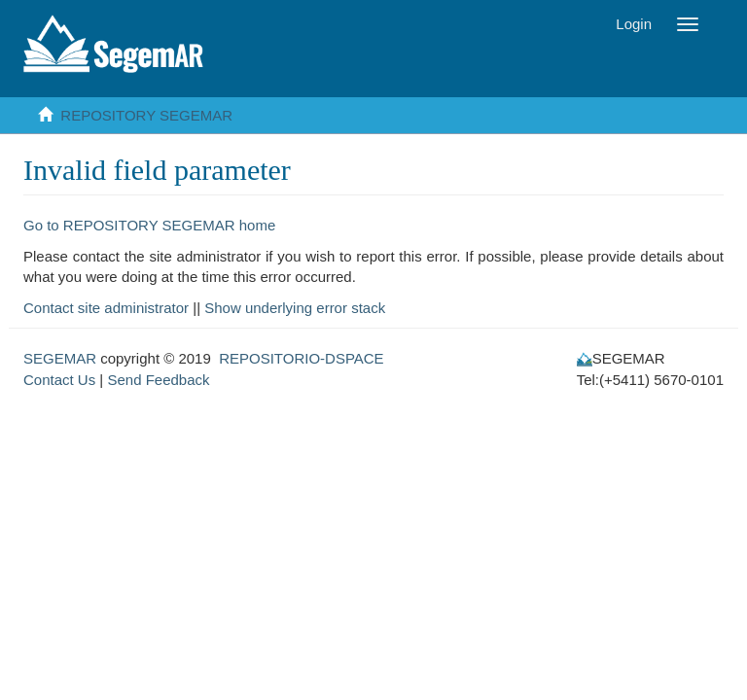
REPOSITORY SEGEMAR (146, 115)
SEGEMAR (60, 358)
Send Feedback (158, 380)
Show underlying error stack (295, 308)
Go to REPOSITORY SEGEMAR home (149, 225)
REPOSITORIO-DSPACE (301, 358)
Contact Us (59, 380)
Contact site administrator (106, 308)
